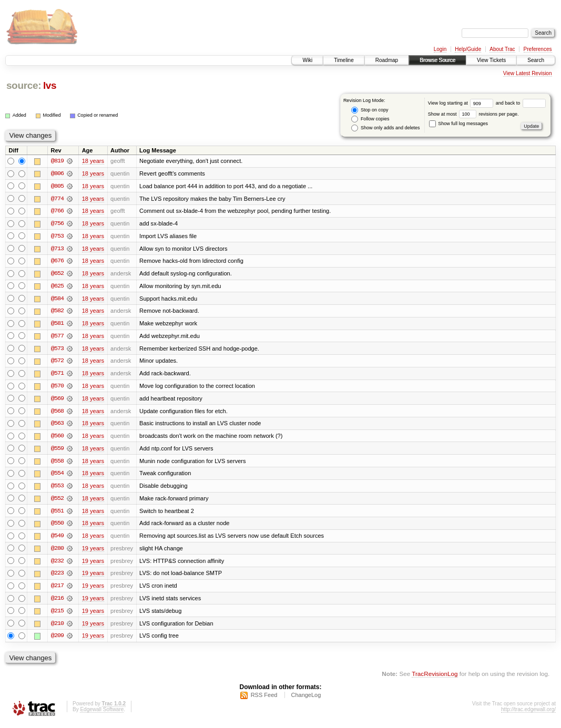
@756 (57, 224)
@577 (57, 337)
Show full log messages (458, 124)
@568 (57, 413)
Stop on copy (370, 110)
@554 (57, 476)
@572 (57, 363)
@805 (57, 186)
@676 (57, 262)
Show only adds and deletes (385, 128)
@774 (57, 199)
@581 (57, 325)
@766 (57, 211)
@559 (57, 451)
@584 (57, 300)
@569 (57, 401)
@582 (57, 312)
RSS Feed (264, 700)
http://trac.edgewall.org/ (528, 714)
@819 (57, 161)
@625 (57, 287)
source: (24, 85)
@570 (57, 388)
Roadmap (387, 60)
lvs (50, 85)
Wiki (307, 60)
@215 (57, 615)
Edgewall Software (102, 714)
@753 (57, 237)
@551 (57, 514)
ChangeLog (306, 700)
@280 (57, 552)
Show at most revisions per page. (473, 114)
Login (440, 49)
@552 (57, 501)
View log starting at (462, 103)
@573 (57, 350)
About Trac (502, 49)
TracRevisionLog (435, 678)
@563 (57, 426)
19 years (93, 552)
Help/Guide (468, 49)
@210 (57, 628)
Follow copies (370, 119)
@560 (57, 438)
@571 (57, 375)
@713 (57, 249)
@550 (57, 527)
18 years (93, 161)
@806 (57, 173)
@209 (57, 640)
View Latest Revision (528, 73)
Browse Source (437, 60)
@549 (57, 539)
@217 (57, 590)
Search (536, 60)
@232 (57, 565)
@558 (57, 464)
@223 (57, 577)
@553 (57, 489)
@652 (57, 274)
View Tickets (491, 60)
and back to (521, 103)
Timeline (344, 60)
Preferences (538, 49)
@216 (57, 602)
